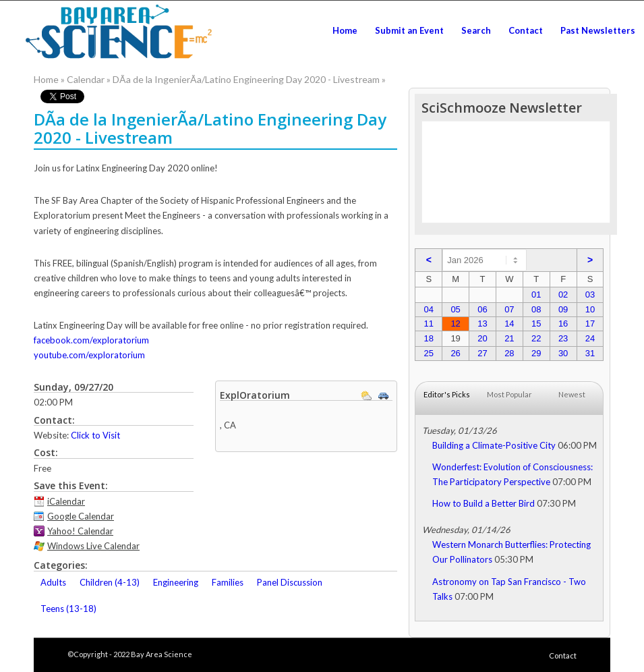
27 (482, 353)
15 (536, 324)
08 (536, 309)
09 (563, 309)
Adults (53, 582)
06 (482, 309)
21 (509, 338)
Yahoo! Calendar (80, 531)
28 (509, 353)
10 (590, 309)
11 (429, 324)
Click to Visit (95, 435)
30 (563, 353)
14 (509, 324)
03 (590, 295)
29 (536, 353)
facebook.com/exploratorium (91, 340)
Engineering (176, 582)
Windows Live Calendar (93, 546)
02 (563, 295)
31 (590, 353)
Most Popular (509, 394)
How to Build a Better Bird (484, 503)
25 (429, 353)
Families (228, 582)
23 (563, 338)
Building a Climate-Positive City (494, 445)
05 (455, 309)
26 (455, 353)
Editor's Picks (447, 394)
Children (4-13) (110, 582)
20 (482, 338)
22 (536, 338)
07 (509, 309)
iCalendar (66, 501)
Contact (563, 655)
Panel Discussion (290, 582)
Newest (572, 394)
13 (482, 324)
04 (429, 309)
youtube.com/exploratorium (89, 355)
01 (536, 295)
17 (590, 324)
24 (590, 338)
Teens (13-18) (68, 609)
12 (455, 324)
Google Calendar (81, 516)
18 (429, 338)
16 (563, 324)
